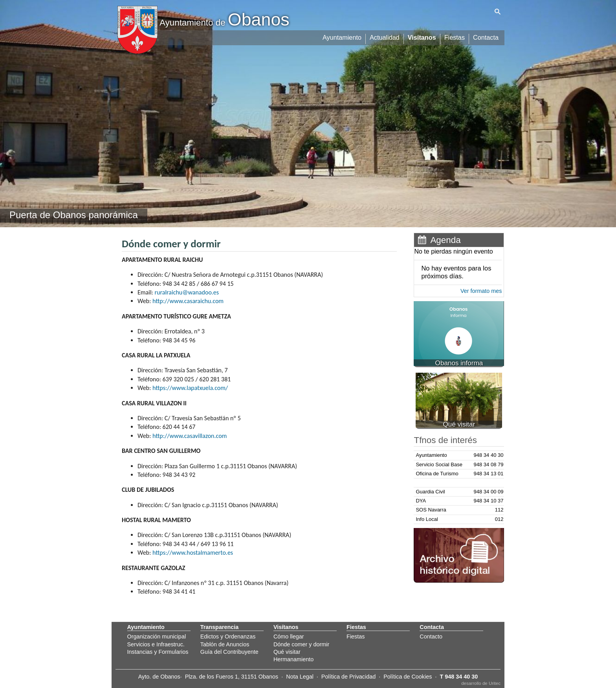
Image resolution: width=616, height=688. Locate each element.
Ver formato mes (481, 291)
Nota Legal (300, 677)
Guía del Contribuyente (229, 652)
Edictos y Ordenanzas (228, 636)
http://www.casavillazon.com (190, 436)
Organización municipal (157, 636)
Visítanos (423, 36)
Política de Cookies (408, 677)
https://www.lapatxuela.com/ (190, 388)
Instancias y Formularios (158, 652)
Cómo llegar (289, 636)
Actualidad (386, 36)
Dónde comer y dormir (301, 644)
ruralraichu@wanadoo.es (187, 292)
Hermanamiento (293, 659)
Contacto (431, 636)
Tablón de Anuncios (225, 644)
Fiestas (455, 36)
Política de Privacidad (348, 677)
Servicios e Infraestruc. (156, 644)
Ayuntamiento (344, 36)
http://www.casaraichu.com (188, 301)
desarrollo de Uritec (481, 683)
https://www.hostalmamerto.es (193, 553)
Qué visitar (287, 652)
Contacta (486, 36)
